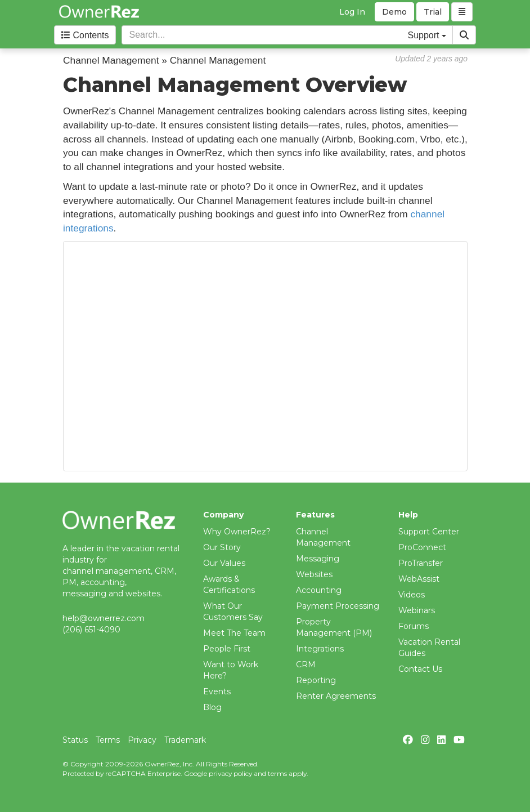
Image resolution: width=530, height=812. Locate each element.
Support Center (429, 532)
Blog (212, 707)
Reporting (316, 680)
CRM (306, 664)
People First (227, 649)
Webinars (417, 610)
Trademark (185, 740)
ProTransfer (421, 563)
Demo (394, 12)
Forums (414, 626)
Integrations (320, 649)
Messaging (318, 559)
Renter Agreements (336, 696)
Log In (352, 12)
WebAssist (419, 579)
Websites (314, 574)
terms (277, 773)
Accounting (319, 590)
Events (217, 691)
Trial (433, 12)
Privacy (142, 740)
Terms (108, 740)
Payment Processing (338, 606)
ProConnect (422, 547)
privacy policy (230, 773)
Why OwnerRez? (237, 532)
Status (75, 740)
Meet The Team (234, 633)
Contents (85, 35)
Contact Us (420, 669)
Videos (412, 595)
